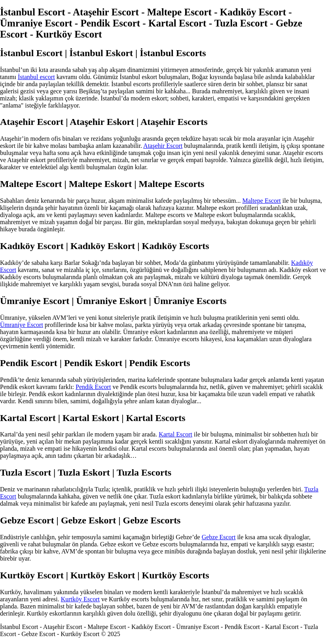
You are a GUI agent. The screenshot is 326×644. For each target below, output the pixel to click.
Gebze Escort (219, 537)
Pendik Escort (93, 387)
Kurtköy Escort (80, 599)
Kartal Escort (175, 434)
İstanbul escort (36, 77)
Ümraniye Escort (22, 325)
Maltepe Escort (262, 201)
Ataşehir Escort (163, 146)
